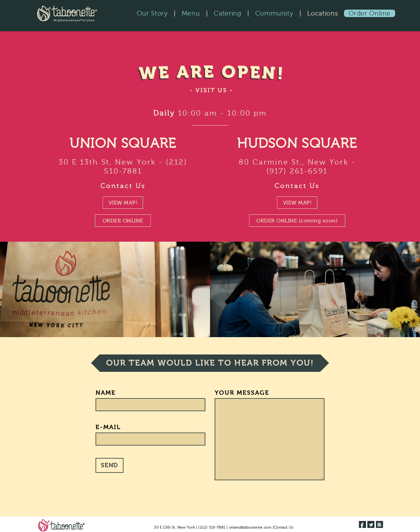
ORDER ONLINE (123, 221)
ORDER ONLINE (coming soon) (297, 221)
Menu (191, 13)
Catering (227, 13)
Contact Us (123, 186)
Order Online (370, 13)
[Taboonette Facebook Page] (362, 524)
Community (274, 13)
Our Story (152, 13)
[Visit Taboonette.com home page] (60, 525)
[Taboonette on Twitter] (371, 524)
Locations (322, 13)
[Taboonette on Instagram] (380, 524)
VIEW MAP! (123, 203)
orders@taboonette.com (250, 527)
